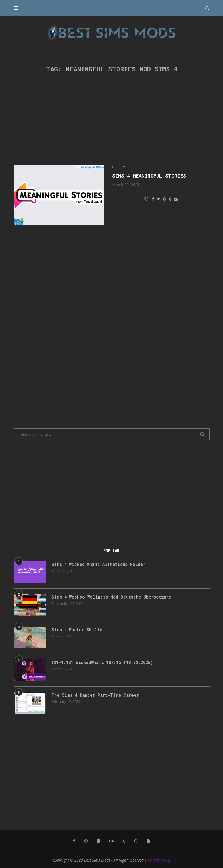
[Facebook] (74, 841)
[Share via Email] (176, 199)
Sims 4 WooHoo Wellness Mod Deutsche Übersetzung (113, 597)
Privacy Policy (159, 860)
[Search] (207, 8)
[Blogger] (148, 841)
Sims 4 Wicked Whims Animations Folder (100, 564)
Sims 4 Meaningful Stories (149, 176)
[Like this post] (146, 199)
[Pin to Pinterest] (165, 199)
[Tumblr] (124, 841)
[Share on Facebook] (153, 199)
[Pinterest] (86, 841)
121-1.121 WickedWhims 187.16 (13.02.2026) (106, 662)
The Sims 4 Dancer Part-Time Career (96, 695)
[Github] (136, 841)
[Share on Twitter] (159, 199)
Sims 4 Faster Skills (77, 630)
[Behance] (111, 841)
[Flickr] (98, 841)
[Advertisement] (112, 119)
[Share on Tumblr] (170, 199)
